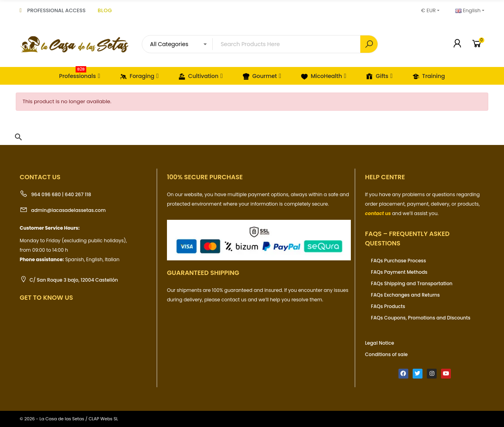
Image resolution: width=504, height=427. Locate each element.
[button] (19, 137)
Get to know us (46, 298)
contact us (378, 213)
